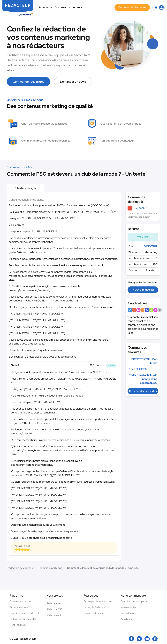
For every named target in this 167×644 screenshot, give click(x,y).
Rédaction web (54, 615)
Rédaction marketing (50, 568)
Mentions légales (18, 625)
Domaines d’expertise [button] (69, 7)
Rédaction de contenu (20, 568)
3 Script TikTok (138, 369)
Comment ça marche (20, 601)
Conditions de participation (134, 601)
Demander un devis (73, 82)
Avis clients (126, 619)
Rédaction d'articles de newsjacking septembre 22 (143, 379)
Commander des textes (28, 82)
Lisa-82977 (140, 208)
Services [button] (45, 7)
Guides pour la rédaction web (98, 601)
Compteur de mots (93, 613)
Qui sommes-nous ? (19, 607)
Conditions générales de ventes (25, 613)
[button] (159, 7)
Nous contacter (128, 607)
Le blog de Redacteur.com (97, 607)
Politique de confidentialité (23, 619)
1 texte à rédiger (26, 188)
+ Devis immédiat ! (143, 290)
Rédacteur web (54, 603)
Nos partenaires (128, 613)
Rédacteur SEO (54, 609)
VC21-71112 (151, 246)
